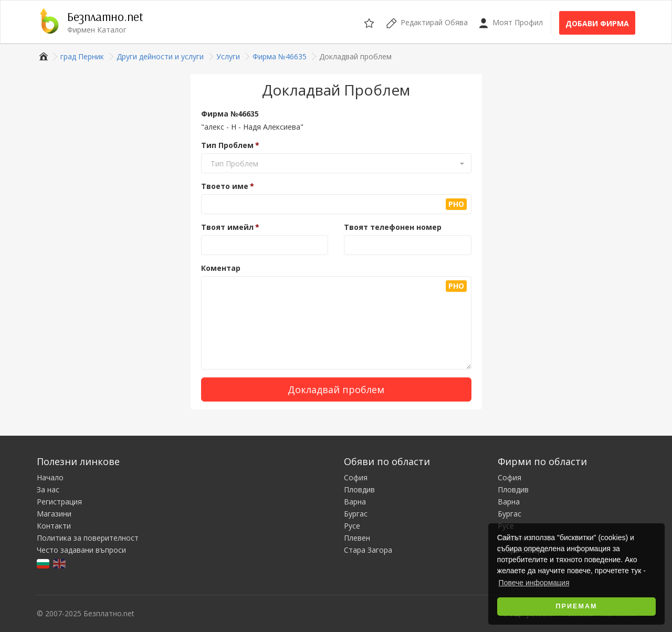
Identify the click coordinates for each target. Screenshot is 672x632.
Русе (352, 526)
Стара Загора (368, 550)
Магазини (54, 514)
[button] (336, 164)
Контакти (54, 526)
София (356, 477)
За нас (48, 489)
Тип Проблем (227, 145)
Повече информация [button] (534, 583)
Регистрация (59, 502)
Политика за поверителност (88, 538)
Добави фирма (597, 23)
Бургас (356, 514)
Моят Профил (511, 23)
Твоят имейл (227, 227)
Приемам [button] (577, 606)
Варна (355, 502)
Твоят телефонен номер (393, 227)
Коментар (221, 268)
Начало (50, 477)
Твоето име (225, 186)
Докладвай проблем (336, 389)
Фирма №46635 (230, 114)
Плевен (357, 538)
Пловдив (359, 489)
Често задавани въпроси (81, 550)
